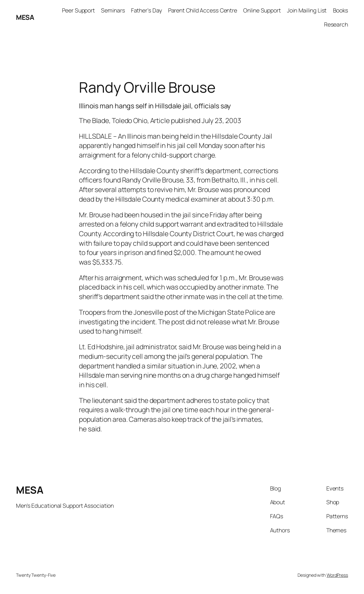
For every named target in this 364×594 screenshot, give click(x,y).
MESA (25, 17)
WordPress (337, 575)
